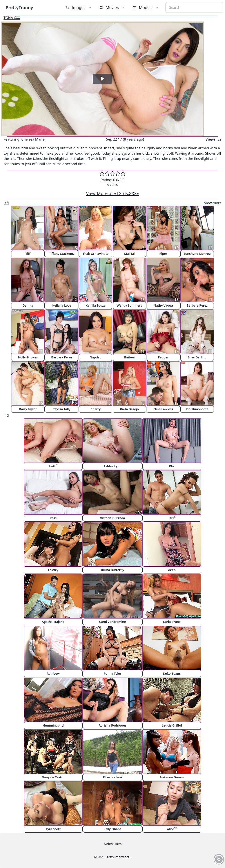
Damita (28, 305)
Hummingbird (53, 725)
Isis (172, 518)
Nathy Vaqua (163, 305)
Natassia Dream (172, 777)
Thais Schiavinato (96, 254)
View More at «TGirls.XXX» (113, 193)
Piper (163, 254)
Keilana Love (62, 305)
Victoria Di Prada (112, 518)
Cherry (96, 409)
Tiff (28, 254)
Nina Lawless (163, 409)
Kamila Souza (96, 305)
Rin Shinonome (197, 409)
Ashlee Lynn (112, 466)
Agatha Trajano (53, 622)
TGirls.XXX (12, 18)
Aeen (172, 570)
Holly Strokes (28, 357)
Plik (172, 466)
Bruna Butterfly (112, 570)
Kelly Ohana (112, 829)
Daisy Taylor (28, 409)
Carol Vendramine (112, 622)
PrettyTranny (19, 7)
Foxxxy (53, 570)
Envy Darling (197, 357)
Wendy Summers (130, 305)
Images (79, 7)
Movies (113, 7)
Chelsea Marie (33, 139)
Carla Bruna (172, 622)
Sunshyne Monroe (197, 254)
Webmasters (112, 844)
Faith (53, 466)
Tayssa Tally (62, 409)
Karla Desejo (129, 409)
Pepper (163, 357)
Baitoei (129, 357)
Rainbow (53, 674)
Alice (172, 829)
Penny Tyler (112, 674)
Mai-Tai (129, 254)
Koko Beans (172, 674)
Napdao (96, 357)
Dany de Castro (53, 777)
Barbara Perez (197, 305)
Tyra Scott (53, 829)
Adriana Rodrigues (112, 725)
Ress (53, 518)
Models (146, 7)
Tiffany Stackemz (62, 254)
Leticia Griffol (172, 725)
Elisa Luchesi (112, 777)
